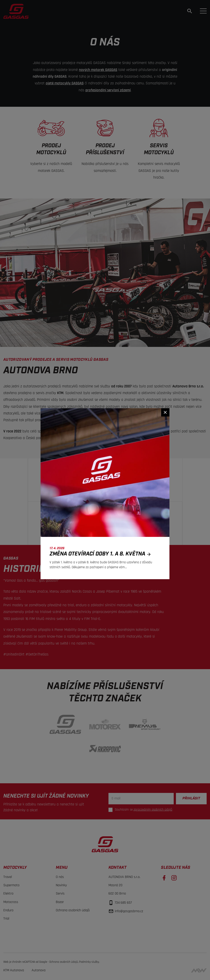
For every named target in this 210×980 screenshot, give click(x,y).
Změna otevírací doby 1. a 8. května (102, 554)
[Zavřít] (165, 412)
